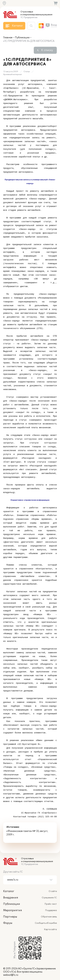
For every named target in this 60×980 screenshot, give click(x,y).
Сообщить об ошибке (46, 923)
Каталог (9, 891)
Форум (8, 923)
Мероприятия (13, 910)
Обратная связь (49, 917)
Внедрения (11, 898)
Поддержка (51, 910)
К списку (47, 50)
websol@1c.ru (11, 975)
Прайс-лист (51, 904)
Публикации (22, 38)
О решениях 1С (49, 898)
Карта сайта (50, 929)
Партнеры (10, 917)
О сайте (53, 891)
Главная (8, 38)
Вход (54, 25)
